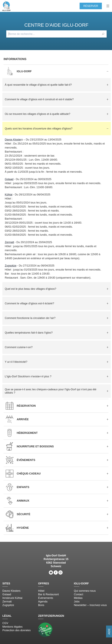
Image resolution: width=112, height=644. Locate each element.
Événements (46, 598)
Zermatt (9, 242)
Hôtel (41, 591)
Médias (78, 598)
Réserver (91, 6)
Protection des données (17, 630)
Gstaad (9, 179)
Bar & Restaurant (48, 594)
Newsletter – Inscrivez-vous (90, 605)
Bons (41, 605)
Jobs (77, 602)
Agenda (43, 602)
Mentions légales (12, 627)
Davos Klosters (11, 591)
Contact (79, 594)
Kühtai (9, 195)
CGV (5, 623)
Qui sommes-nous (85, 591)
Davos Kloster (13, 140)
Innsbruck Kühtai (12, 598)
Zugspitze (11, 266)
